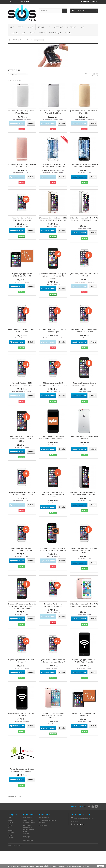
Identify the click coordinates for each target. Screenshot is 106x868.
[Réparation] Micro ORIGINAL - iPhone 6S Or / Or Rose (22, 331)
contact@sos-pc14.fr (84, 828)
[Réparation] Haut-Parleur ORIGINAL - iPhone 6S (22, 661)
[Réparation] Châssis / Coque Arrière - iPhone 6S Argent (22, 112)
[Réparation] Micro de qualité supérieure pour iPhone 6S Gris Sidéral (53, 495)
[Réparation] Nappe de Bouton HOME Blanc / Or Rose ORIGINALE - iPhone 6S (84, 606)
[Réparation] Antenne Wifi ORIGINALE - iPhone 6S (22, 714)
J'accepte (101, 866)
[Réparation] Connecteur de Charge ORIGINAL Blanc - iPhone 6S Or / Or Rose (84, 550)
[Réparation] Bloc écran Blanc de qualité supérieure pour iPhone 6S (53, 166)
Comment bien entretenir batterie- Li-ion (29, 829)
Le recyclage (27, 848)
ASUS (12, 27)
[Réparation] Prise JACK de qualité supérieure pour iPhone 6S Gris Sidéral (22, 439)
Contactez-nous (84, 2)
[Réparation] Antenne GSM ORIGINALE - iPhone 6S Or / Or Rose (53, 384)
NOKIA (83, 27)
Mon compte (44, 814)
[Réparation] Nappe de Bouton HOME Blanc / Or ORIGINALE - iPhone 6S (53, 219)
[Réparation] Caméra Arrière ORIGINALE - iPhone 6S (22, 219)
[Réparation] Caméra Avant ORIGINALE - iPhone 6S (53, 605)
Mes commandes (44, 818)
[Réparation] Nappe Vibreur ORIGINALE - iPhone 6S (22, 275)
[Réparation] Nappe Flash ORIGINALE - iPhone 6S (84, 438)
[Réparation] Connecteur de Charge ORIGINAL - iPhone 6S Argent (22, 494)
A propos (26, 834)
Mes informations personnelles (48, 828)
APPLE (20, 27)
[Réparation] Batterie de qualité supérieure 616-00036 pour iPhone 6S (53, 438)
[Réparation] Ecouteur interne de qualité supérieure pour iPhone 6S (53, 661)
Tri (8, 74)
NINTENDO (72, 27)
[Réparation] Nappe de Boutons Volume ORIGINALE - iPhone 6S (84, 384)
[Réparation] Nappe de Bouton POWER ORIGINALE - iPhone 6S (22, 549)
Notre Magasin (28, 818)
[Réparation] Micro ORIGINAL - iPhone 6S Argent (84, 275)
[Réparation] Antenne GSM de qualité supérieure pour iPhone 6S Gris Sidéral (53, 276)
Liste (97, 74)
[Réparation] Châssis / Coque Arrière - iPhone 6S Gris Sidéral (53, 112)
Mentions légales (28, 840)
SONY (24, 33)
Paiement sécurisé (29, 843)
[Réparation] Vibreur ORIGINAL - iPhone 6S (84, 714)
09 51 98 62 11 (81, 825)
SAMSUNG (14, 33)
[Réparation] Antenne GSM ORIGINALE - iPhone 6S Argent (22, 384)
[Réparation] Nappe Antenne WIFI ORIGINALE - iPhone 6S (84, 661)
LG (49, 27)
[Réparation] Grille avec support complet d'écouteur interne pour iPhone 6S (53, 716)
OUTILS (68, 33)
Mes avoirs (42, 823)
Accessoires (11, 853)
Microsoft (59, 27)
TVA (24, 845)
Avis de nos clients (29, 823)
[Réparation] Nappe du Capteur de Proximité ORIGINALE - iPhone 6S (53, 549)
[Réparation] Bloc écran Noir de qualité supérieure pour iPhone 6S (84, 166)
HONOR (41, 27)
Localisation (27, 825)
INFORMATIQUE (55, 33)
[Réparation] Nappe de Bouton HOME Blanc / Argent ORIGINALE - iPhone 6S (84, 220)
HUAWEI (30, 27)
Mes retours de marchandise (47, 820)
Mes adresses (43, 825)
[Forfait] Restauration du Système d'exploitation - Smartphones (22, 770)
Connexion (94, 2)
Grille (94, 74)
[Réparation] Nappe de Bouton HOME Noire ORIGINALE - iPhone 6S (84, 494)
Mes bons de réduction (46, 830)
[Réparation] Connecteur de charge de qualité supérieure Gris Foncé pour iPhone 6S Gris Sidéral (22, 606)
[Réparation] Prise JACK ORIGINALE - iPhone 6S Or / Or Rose (84, 331)
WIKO (33, 33)
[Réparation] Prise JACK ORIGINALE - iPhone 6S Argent (53, 331)
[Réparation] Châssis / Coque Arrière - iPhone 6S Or (84, 112)
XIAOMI (42, 33)
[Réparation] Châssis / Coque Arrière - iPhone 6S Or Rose (22, 166)
